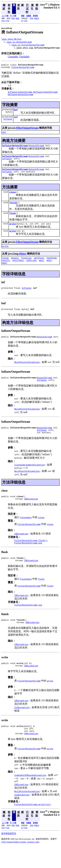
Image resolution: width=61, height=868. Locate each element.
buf (16, 112)
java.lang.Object (11, 39)
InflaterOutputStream (15, 149)
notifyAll (18, 270)
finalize (26, 267)
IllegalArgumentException (30, 479)
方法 (8, 21)
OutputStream (36, 149)
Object (23, 262)
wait (41, 270)
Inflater (8, 122)
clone (5, 267)
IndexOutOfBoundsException (30, 796)
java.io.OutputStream (19, 42)
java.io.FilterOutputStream (28, 45)
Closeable (13, 57)
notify (6, 270)
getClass (39, 267)
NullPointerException (27, 374)
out (4, 135)
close (12, 198)
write (12, 232)
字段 (13, 18)
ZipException (22, 726)
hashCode (52, 267)
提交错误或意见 (9, 855)
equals (15, 267)
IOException (31, 514)
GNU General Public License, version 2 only (20, 864)
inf (16, 120)
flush (12, 220)
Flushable (24, 57)
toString (31, 270)
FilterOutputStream (23, 69)
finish (13, 209)
